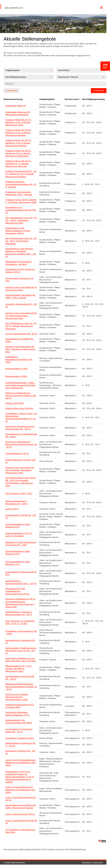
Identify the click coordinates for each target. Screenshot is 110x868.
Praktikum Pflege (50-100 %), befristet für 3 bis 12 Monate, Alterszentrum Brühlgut (18, 133)
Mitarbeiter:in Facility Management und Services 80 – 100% (21, 544)
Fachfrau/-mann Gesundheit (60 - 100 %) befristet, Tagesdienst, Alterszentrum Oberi (20, 470)
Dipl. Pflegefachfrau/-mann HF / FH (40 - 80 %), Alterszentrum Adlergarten (21, 241)
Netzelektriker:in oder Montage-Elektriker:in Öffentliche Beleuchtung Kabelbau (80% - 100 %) (21, 253)
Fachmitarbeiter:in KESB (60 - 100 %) (21, 517)
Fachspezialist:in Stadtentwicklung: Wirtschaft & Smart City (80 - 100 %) (21, 651)
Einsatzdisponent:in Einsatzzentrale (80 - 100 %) (21, 435)
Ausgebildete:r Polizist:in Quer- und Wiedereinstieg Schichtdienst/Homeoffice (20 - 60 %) (21, 418)
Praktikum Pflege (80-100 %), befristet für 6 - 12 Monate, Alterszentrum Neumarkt (18, 164)
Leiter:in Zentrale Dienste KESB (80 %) (21, 822)
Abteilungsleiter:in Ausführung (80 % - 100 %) (20, 745)
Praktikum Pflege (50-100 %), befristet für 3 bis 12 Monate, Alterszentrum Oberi (18, 122)
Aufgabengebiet (47, 99)
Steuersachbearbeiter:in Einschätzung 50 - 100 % (16, 503)
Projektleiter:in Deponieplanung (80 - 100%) (21, 633)
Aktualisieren (99, 91)
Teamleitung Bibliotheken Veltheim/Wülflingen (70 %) (17, 714)
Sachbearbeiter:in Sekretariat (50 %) (20, 642)
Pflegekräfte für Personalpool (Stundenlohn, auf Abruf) (18, 263)
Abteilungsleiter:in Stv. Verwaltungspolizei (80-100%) (19, 722)
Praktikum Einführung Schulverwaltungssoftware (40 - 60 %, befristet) (21, 184)
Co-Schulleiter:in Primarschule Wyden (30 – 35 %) (19, 731)
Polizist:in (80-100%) (15, 403)
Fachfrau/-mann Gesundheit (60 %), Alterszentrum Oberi (21, 289)
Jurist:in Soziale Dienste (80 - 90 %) (21, 334)
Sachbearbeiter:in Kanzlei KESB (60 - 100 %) (20, 678)
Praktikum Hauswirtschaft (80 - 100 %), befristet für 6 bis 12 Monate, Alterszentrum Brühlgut (21, 174)
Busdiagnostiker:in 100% (16, 369)
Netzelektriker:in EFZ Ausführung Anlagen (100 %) (20, 271)
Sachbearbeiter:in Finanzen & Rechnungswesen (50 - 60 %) (19, 613)
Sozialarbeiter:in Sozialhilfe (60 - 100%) (20, 340)
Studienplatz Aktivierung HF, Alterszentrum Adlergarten (18, 113)
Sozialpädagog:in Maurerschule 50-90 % (21, 573)
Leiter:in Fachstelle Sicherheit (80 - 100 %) (21, 799)
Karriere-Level (73, 99)
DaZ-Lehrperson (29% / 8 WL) (19, 494)
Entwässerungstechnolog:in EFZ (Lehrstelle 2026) (20, 706)
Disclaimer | (87, 863)
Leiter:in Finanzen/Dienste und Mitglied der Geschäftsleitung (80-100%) (20, 790)
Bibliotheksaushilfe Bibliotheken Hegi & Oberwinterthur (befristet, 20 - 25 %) (21, 687)
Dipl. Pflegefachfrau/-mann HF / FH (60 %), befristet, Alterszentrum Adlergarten (21, 326)
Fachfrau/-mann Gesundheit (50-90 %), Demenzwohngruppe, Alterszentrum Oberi (21, 316)
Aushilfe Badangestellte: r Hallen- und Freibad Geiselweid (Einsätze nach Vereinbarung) (20, 385)
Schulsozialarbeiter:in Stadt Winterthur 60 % (18, 526)
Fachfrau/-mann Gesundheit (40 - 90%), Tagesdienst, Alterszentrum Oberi (20, 349)
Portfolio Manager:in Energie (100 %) (20, 461)
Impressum (98, 863)
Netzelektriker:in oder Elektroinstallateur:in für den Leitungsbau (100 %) (18, 231)
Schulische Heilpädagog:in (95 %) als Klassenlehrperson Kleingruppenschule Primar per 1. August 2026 (20, 603)
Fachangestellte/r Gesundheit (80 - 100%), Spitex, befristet (21, 297)
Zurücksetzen (12, 91)
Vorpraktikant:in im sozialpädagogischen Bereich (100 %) (21, 210)
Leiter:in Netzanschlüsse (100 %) (20, 814)
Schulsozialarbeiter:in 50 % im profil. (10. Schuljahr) (19, 535)
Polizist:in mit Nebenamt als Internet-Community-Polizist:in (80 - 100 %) (21, 396)
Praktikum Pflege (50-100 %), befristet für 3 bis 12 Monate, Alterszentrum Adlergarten (18, 153)
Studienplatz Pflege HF (16, 106)
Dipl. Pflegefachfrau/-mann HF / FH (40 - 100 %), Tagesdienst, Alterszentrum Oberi (21, 220)
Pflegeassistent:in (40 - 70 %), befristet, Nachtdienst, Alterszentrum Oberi (19, 669)
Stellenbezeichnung (13, 99)
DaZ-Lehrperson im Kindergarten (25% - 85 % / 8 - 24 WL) (20, 622)
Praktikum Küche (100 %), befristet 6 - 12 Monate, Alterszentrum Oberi (21, 201)
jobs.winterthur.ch (14, 8)
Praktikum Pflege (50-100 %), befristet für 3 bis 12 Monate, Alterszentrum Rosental (18, 143)
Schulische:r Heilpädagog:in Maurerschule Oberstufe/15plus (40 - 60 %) (21, 444)
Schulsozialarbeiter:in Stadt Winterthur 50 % (18, 553)
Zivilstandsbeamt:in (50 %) (17, 454)
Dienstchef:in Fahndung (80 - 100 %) (20, 752)
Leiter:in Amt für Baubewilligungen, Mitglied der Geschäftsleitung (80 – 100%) (21, 763)
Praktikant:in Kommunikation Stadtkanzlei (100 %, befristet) (19, 193)
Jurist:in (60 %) (12, 509)
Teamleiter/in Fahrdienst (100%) (20, 738)
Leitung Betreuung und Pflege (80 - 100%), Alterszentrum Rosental (21, 807)
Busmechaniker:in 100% (16, 376)
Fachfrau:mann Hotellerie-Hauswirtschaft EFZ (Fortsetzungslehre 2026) (17, 697)
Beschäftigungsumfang (93, 99)
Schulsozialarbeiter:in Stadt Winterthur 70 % (18, 563)
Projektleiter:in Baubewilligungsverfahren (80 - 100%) (19, 360)
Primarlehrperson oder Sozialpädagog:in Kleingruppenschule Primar (17, 591)
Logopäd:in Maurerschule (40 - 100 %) (21, 306)
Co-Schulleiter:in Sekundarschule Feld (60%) (20, 831)
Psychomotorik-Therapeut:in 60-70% (20, 280)
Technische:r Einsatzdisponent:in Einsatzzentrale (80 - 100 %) (20, 428)
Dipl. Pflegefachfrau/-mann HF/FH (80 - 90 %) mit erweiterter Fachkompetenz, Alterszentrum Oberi (20, 482)
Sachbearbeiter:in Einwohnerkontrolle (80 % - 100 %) (21, 582)
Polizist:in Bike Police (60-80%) (19, 409)
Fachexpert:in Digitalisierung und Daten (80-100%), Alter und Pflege (21, 660)
